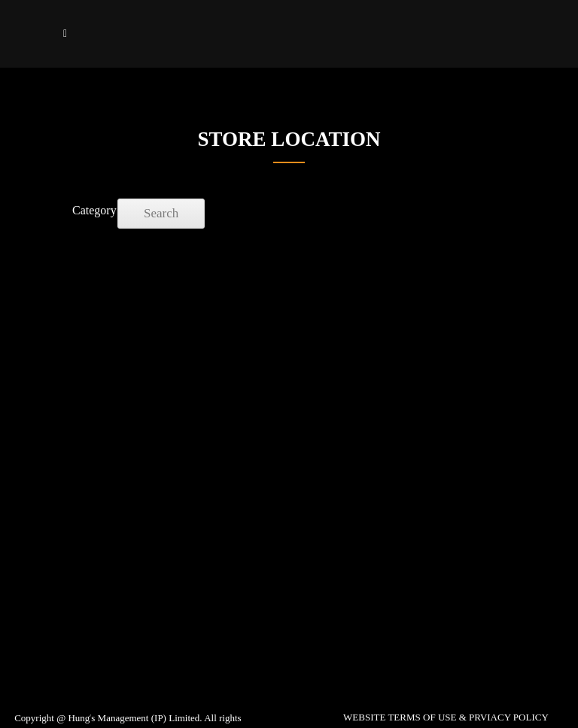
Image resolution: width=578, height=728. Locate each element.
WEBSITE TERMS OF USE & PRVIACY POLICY (446, 717)
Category (87, 210)
